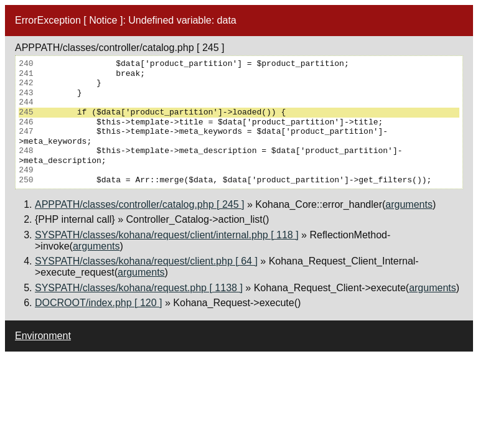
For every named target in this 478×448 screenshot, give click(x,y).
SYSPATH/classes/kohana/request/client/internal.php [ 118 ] (167, 235)
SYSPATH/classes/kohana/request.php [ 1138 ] (139, 288)
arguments (409, 204)
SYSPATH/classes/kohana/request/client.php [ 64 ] (146, 261)
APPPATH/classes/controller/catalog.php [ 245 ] (139, 204)
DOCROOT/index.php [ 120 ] (99, 303)
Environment (43, 336)
